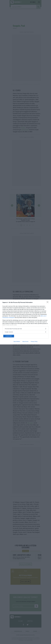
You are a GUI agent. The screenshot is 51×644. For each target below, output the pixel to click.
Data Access (25, 342)
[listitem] (25, 329)
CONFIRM (9, 336)
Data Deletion (17, 342)
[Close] (48, 303)
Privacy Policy (34, 342)
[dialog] (25, 322)
